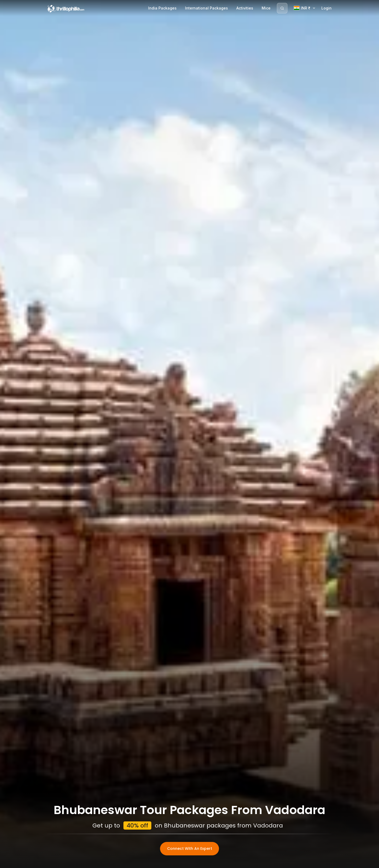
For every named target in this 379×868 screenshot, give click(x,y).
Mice (266, 8)
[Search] (282, 8)
